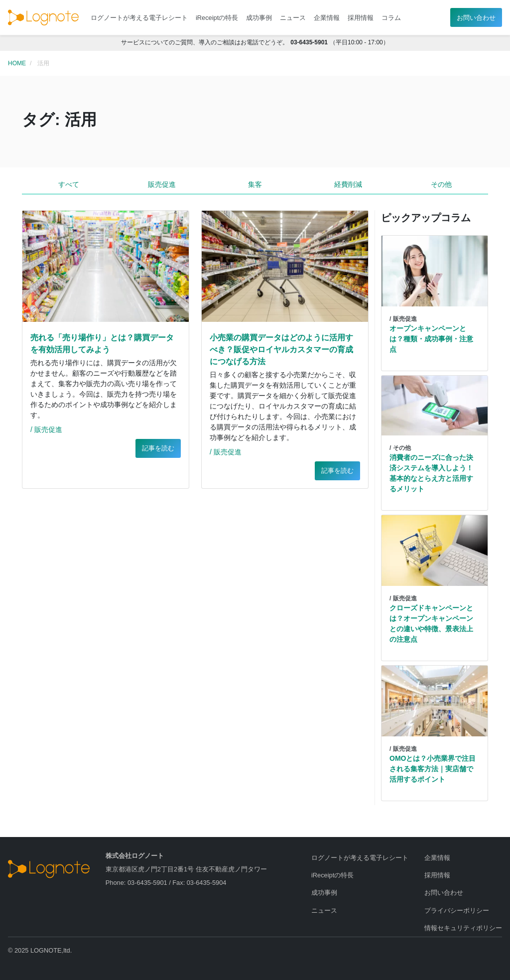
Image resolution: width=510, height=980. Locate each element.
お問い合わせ (476, 18)
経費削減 (348, 184)
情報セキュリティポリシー (463, 928)
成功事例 (259, 18)
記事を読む (158, 448)
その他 (441, 184)
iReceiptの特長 (217, 18)
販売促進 (162, 184)
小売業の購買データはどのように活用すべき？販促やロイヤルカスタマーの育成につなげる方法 (281, 350)
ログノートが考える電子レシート (139, 18)
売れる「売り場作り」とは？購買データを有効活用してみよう (102, 344)
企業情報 (327, 18)
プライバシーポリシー (457, 910)
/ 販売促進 (46, 429)
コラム (391, 18)
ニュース (293, 18)
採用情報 (361, 18)
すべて (69, 184)
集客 (255, 184)
